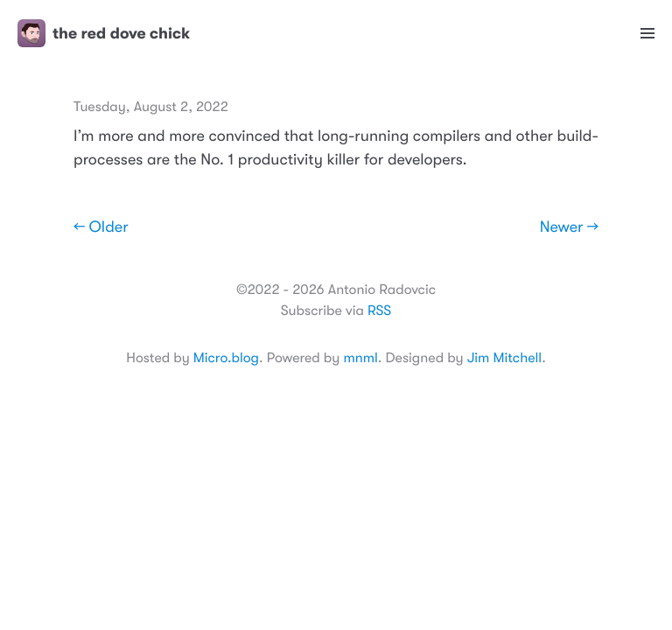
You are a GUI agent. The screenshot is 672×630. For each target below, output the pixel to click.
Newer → (569, 227)
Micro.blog (226, 358)
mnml (360, 358)
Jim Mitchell (504, 358)
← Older (101, 227)
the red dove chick (104, 33)
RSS (379, 311)
